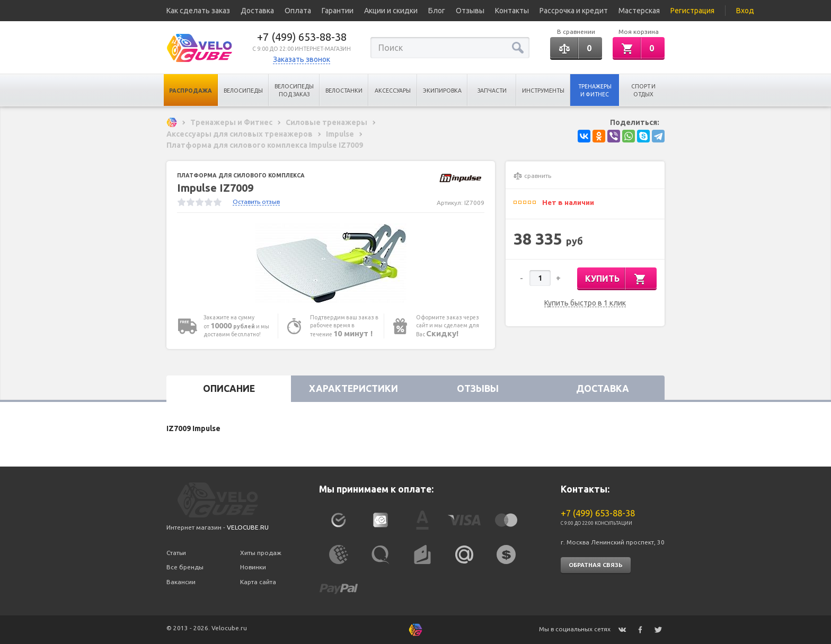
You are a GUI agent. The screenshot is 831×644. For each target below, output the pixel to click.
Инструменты (543, 91)
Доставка (257, 11)
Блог (437, 11)
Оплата (298, 11)
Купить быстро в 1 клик (585, 303)
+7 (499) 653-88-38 (302, 37)
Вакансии (181, 582)
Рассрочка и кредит (574, 11)
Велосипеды (243, 91)
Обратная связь (596, 565)
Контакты (512, 11)
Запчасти (492, 91)
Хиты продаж (261, 553)
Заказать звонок (302, 59)
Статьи (176, 553)
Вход (745, 11)
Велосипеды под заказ (294, 90)
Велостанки (344, 91)
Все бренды (185, 567)
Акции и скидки (391, 11)
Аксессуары (393, 91)
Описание (229, 388)
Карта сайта (258, 582)
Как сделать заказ (198, 11)
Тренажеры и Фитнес (595, 90)
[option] (331, 263)
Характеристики (353, 388)
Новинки (253, 567)
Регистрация (692, 11)
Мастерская (639, 11)
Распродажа (191, 91)
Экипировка (442, 91)
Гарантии (338, 11)
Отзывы (470, 11)
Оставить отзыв (256, 202)
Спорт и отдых (643, 90)
